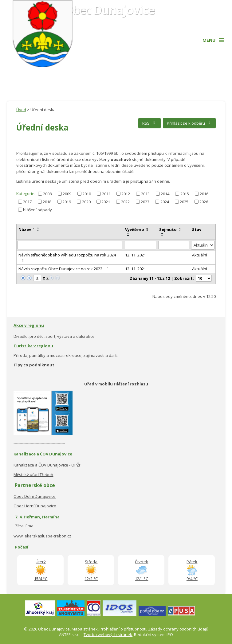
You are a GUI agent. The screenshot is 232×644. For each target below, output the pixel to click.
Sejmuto (170, 229)
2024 (165, 202)
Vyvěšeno (137, 229)
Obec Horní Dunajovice (35, 506)
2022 (125, 202)
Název (27, 229)
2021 (106, 202)
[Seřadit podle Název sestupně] (38, 230)
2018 (47, 202)
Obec (110, 10)
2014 (165, 194)
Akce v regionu (29, 325)
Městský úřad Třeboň (33, 474)
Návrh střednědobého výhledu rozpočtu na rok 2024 (67, 257)
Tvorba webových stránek (108, 634)
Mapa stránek (85, 629)
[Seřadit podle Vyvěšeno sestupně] (128, 236)
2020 (86, 202)
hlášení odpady (37, 210)
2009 (67, 194)
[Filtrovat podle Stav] (203, 245)
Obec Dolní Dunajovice (35, 496)
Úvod (21, 110)
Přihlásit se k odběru (189, 123)
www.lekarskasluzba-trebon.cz (42, 536)
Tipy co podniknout (34, 365)
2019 (67, 202)
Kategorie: (26, 193)
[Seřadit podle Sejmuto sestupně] (163, 236)
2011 (106, 194)
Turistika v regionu (33, 346)
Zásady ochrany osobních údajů (178, 629)
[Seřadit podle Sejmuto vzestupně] (163, 233)
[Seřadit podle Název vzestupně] (38, 228)
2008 (47, 194)
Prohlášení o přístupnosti (123, 629)
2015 (185, 194)
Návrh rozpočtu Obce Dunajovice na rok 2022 (64, 269)
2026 (204, 202)
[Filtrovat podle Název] (70, 245)
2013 (145, 194)
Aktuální (200, 255)
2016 (204, 194)
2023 (145, 202)
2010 (87, 194)
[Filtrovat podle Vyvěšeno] (140, 245)
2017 (27, 202)
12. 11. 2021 (136, 255)
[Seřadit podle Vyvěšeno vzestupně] (128, 233)
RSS (149, 123)
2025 (184, 202)
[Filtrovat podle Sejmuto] (173, 245)
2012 (126, 194)
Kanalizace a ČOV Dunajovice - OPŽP (47, 465)
